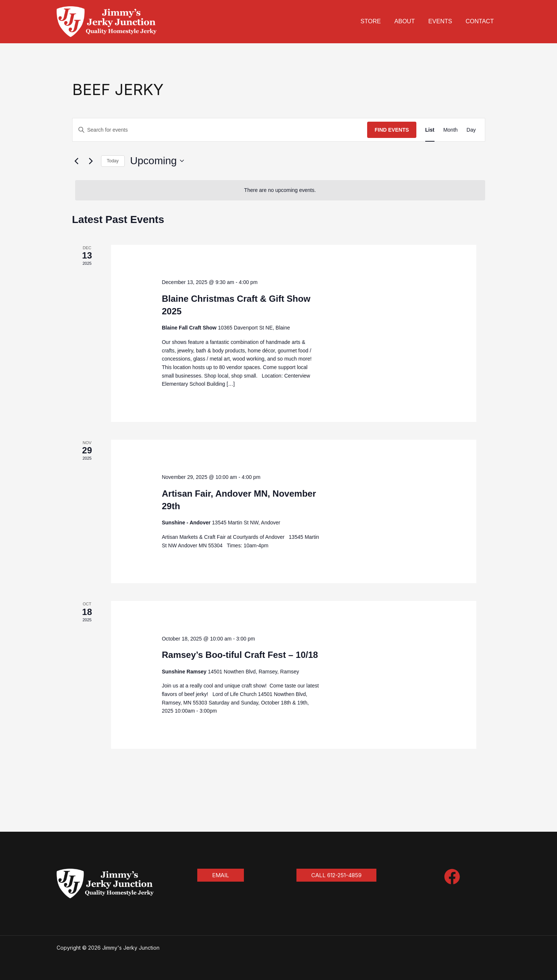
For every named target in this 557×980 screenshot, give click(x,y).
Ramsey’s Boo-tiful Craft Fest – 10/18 (240, 655)
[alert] (280, 190)
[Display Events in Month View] (451, 130)
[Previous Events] (77, 161)
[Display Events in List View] (430, 130)
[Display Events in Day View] (471, 130)
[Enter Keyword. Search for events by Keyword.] (220, 130)
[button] (221, 875)
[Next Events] (91, 161)
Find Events (392, 130)
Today (113, 161)
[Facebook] (452, 877)
